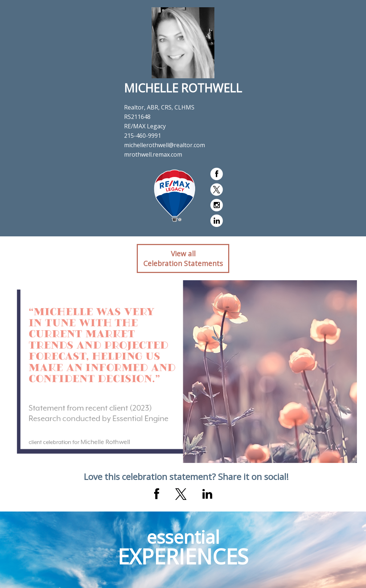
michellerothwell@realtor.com (165, 145)
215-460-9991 (143, 136)
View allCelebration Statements (183, 258)
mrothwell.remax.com (153, 154)
